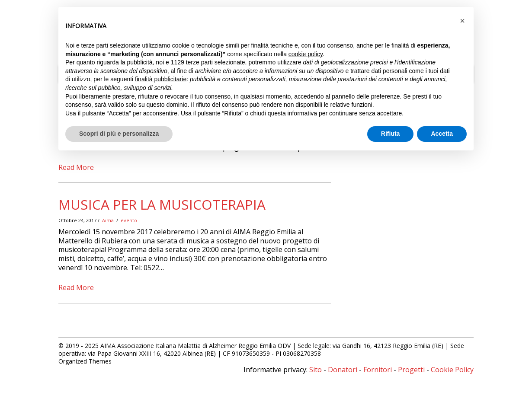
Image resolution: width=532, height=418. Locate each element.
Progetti (411, 370)
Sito (316, 370)
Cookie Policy (452, 370)
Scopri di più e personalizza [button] (119, 134)
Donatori (343, 370)
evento (129, 220)
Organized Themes (85, 361)
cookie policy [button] (306, 54)
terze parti (199, 62)
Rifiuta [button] (391, 134)
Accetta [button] (442, 134)
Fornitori (378, 370)
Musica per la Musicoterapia (162, 204)
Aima (108, 220)
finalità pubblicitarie (161, 79)
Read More (76, 167)
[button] (462, 21)
